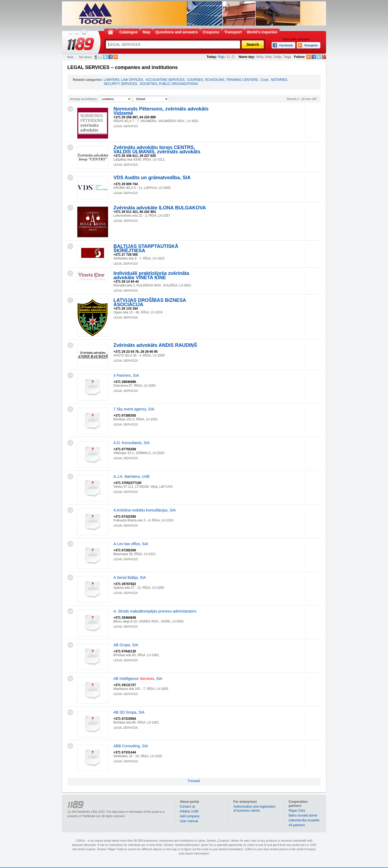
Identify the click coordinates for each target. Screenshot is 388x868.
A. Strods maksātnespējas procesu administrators (155, 611)
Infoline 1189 (189, 811)
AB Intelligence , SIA (138, 679)
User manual (189, 821)
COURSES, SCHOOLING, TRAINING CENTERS (222, 80)
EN (84, 34)
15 (70, 577)
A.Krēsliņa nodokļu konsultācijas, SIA (145, 510)
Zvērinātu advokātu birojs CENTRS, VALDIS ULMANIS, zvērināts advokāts (157, 150)
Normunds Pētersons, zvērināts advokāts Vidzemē (161, 111)
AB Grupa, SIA (126, 645)
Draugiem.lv (116, 57)
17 (70, 645)
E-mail (100, 57)
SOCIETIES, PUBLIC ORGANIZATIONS (169, 84)
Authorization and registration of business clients (254, 809)
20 (70, 746)
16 (70, 611)
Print (70, 57)
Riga (221, 57)
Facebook (110, 57)
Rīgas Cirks (297, 811)
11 (70, 443)
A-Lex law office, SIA (131, 544)
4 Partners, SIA (126, 375)
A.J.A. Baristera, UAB (131, 476)
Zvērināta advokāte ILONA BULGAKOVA (160, 208)
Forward (194, 781)
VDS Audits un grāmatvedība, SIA (152, 178)
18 (70, 679)
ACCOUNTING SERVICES (165, 80)
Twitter (105, 57)
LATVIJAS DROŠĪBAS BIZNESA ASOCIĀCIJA (150, 302)
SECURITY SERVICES (120, 84)
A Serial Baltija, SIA (130, 577)
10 (70, 409)
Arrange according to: (84, 99)
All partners (297, 825)
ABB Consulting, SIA (131, 746)
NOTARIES (279, 80)
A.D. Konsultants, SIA (132, 443)
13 (70, 510)
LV (70, 34)
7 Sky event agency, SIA (134, 409)
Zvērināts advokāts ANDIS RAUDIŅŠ (155, 345)
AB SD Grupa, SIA (129, 712)
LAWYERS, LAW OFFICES (123, 80)
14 (70, 544)
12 (70, 476)
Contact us (187, 807)
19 (70, 712)
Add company (190, 816)
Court (264, 80)
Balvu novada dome (303, 815)
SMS (96, 57)
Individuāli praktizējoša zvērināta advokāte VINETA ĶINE (151, 275)
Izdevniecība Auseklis (304, 820)
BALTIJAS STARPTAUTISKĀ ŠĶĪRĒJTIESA (146, 248)
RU (77, 34)
